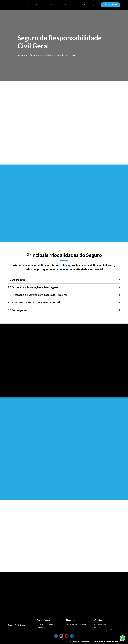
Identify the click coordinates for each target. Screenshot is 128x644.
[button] (110, 5)
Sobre (30, 5)
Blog (93, 5)
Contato (84, 5)
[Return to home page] (15, 5)
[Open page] (21, 621)
